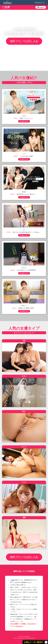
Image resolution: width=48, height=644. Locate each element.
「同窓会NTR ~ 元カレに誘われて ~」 (26, 194)
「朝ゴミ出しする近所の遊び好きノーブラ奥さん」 (26, 232)
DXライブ (17, 597)
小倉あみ (24, 116)
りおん (24, 230)
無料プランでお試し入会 (24, 41)
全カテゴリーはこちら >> (24, 333)
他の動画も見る (24, 121)
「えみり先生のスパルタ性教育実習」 (26, 270)
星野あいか (24, 306)
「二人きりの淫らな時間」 (26, 156)
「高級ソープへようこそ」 (26, 118)
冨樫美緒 (24, 192)
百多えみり (24, 268)
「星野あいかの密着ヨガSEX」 (26, 308)
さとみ (24, 154)
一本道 (12, 580)
